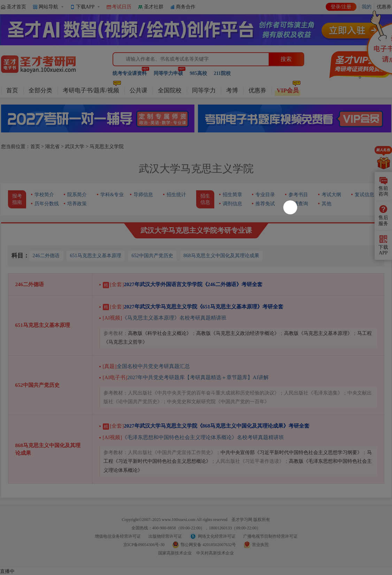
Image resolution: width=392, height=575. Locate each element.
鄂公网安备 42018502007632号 (208, 545)
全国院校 (170, 90)
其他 (326, 204)
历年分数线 (47, 204)
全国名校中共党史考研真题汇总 (146, 366)
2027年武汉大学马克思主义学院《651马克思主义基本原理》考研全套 (193, 307)
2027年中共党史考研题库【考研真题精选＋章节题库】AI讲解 (186, 377)
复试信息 (364, 195)
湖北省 (52, 147)
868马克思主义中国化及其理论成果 (221, 256)
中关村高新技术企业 (215, 553)
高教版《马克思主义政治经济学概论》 (238, 333)
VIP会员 (288, 90)
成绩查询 (298, 204)
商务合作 (186, 7)
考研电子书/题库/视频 (91, 90)
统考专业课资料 (130, 73)
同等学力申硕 (168, 73)
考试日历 (122, 7)
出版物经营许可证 (165, 536)
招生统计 (176, 195)
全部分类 (40, 90)
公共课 (139, 90)
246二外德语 (46, 256)
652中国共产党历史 (152, 256)
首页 (12, 90)
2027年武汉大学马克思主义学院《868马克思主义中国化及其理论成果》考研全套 (206, 426)
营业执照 (260, 545)
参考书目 (298, 195)
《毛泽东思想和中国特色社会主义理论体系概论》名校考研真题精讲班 (194, 437)
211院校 (222, 73)
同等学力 (204, 90)
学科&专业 (112, 195)
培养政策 (77, 204)
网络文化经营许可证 (217, 536)
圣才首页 (16, 7)
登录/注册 (341, 7)
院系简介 (77, 195)
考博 (232, 90)
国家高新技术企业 (175, 553)
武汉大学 (75, 147)
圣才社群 (154, 7)
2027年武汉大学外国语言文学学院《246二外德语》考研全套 (183, 284)
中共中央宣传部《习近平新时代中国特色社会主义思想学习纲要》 (291, 453)
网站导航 (48, 7)
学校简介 (44, 195)
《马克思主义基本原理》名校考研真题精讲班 (165, 318)
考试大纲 (331, 195)
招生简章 (232, 195)
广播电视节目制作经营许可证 (270, 536)
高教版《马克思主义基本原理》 (318, 333)
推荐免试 (265, 204)
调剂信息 (232, 204)
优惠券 (257, 90)
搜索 (286, 59)
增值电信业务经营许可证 (118, 536)
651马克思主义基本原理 (96, 256)
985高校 (198, 73)
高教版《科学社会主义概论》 (160, 333)
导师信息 (143, 195)
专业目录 (265, 195)
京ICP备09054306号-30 (144, 545)
